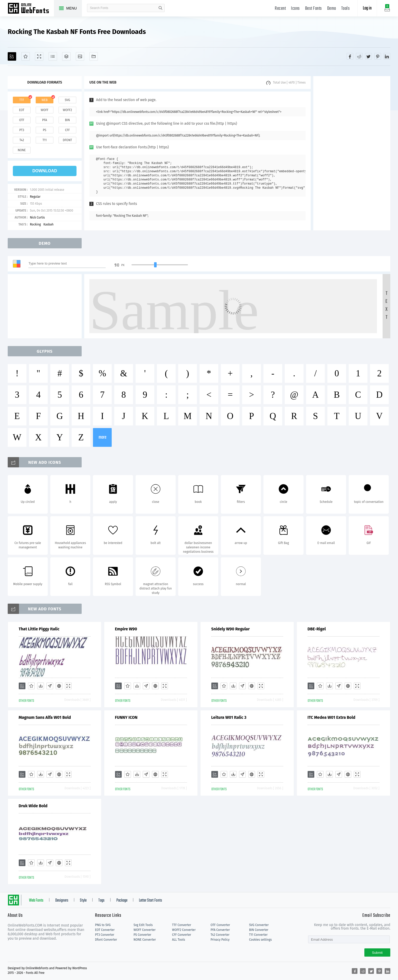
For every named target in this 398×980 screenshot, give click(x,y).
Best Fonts (314, 9)
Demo (332, 9)
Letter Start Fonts (150, 901)
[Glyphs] (53, 56)
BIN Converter (259, 930)
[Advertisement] (352, 153)
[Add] (12, 56)
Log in (367, 8)
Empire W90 (126, 629)
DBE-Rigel (317, 629)
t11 (44, 140)
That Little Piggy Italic (39, 629)
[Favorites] (26, 56)
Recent (280, 9)
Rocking (35, 224)
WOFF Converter (145, 930)
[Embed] (59, 686)
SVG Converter (259, 925)
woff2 (68, 110)
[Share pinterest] (378, 56)
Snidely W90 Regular (231, 629)
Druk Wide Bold (33, 806)
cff (67, 130)
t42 (22, 140)
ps (45, 130)
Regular (35, 197)
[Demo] (39, 56)
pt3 (22, 130)
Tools (346, 9)
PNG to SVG (103, 925)
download (45, 171)
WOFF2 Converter (184, 930)
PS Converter (142, 935)
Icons (295, 9)
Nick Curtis (37, 217)
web (45, 100)
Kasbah (49, 224)
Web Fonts (36, 901)
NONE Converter (145, 940)
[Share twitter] (368, 56)
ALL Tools (179, 940)
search (160, 8)
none (22, 150)
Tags (101, 901)
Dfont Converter (106, 940)
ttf (22, 100)
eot (22, 110)
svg (67, 100)
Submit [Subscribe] (377, 953)
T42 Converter (220, 935)
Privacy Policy (220, 940)
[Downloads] (41, 686)
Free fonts (31, 9)
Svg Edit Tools (143, 925)
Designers (62, 901)
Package (122, 901)
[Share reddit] (359, 56)
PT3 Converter (105, 935)
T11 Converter (258, 935)
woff (44, 110)
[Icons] (80, 56)
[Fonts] (94, 56)
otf (22, 120)
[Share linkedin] (387, 56)
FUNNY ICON (126, 717)
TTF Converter (182, 925)
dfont (67, 140)
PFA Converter (220, 930)
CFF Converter (182, 935)
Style (83, 901)
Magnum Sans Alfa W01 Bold (45, 717)
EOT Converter (105, 930)
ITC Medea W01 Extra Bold (331, 717)
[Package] (66, 56)
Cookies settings (260, 940)
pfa (45, 120)
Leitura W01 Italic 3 (229, 717)
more (102, 437)
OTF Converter (220, 925)
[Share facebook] (350, 56)
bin (67, 120)
